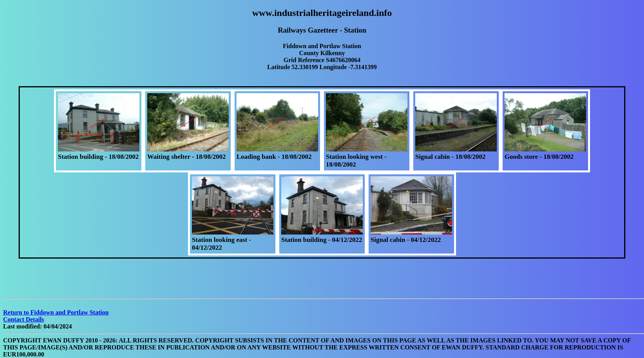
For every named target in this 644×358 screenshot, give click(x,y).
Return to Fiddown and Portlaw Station (56, 312)
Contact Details (23, 319)
